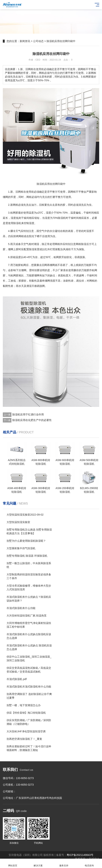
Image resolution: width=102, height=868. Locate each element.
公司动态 (38, 41)
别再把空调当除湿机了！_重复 (24, 739)
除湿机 (62, 218)
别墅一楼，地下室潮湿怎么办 (24, 705)
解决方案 (38, 863)
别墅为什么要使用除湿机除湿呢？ (26, 541)
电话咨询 (89, 863)
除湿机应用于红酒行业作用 (28, 414)
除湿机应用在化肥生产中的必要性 (32, 420)
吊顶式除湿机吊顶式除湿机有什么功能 (29, 687)
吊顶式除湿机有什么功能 (21, 608)
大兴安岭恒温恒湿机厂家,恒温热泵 (27, 616)
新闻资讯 (25, 41)
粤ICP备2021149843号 (80, 855)
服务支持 (64, 863)
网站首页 (13, 863)
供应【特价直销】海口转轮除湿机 (26, 713)
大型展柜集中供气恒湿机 (21, 548)
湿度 (48, 213)
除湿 (16, 223)
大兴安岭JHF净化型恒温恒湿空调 (26, 731)
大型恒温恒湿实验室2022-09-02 (25, 515)
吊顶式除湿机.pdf (17, 679)
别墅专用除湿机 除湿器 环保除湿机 (27, 556)
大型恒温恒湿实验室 (18, 522)
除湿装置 (34, 249)
